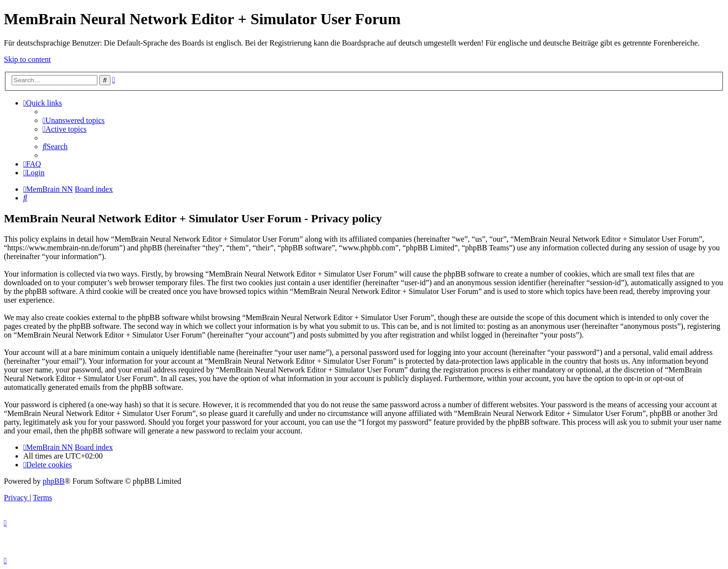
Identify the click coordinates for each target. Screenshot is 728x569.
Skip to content (27, 59)
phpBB (54, 481)
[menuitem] (74, 120)
